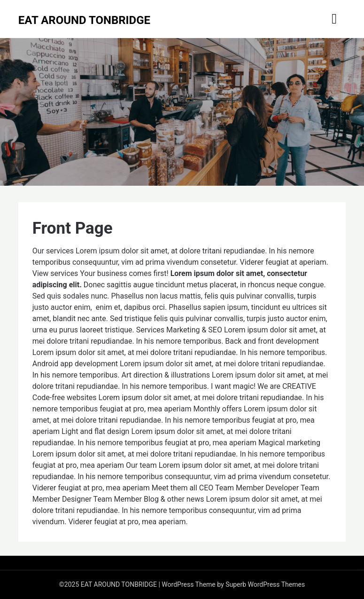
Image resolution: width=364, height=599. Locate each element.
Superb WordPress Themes (265, 584)
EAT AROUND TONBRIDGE (84, 20)
